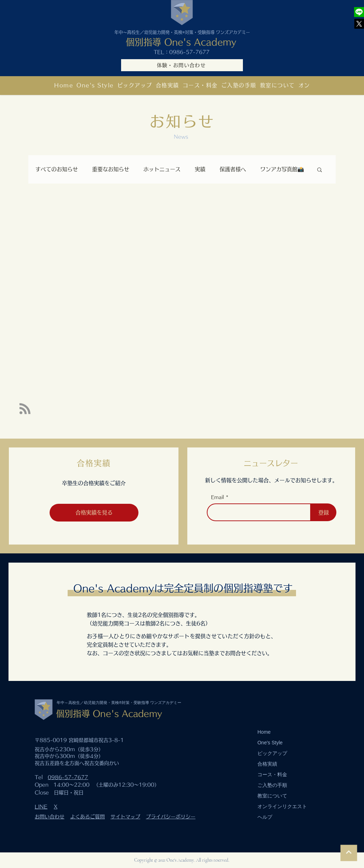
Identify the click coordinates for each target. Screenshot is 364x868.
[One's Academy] (359, 12)
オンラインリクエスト (282, 806)
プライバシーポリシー (171, 817)
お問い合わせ (50, 817)
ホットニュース (162, 169)
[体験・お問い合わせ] (182, 65)
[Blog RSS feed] (25, 409)
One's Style (270, 743)
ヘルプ (265, 817)
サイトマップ (125, 817)
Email (218, 497)
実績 (200, 169)
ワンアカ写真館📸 (282, 169)
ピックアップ (272, 753)
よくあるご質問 (87, 817)
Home (264, 732)
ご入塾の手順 (272, 785)
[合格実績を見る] (94, 513)
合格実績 (267, 764)
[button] (277, 85)
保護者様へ (233, 169)
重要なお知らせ (111, 169)
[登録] (323, 512)
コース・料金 (272, 774)
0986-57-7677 (189, 52)
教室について (272, 796)
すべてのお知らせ (57, 169)
